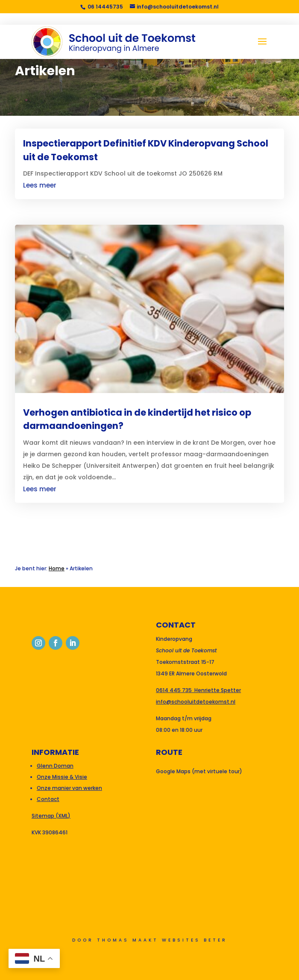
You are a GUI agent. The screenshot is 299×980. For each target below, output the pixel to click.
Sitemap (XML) (51, 816)
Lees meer (40, 185)
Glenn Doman (55, 766)
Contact (48, 799)
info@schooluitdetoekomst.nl (196, 702)
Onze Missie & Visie (62, 777)
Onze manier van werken (69, 788)
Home (57, 568)
